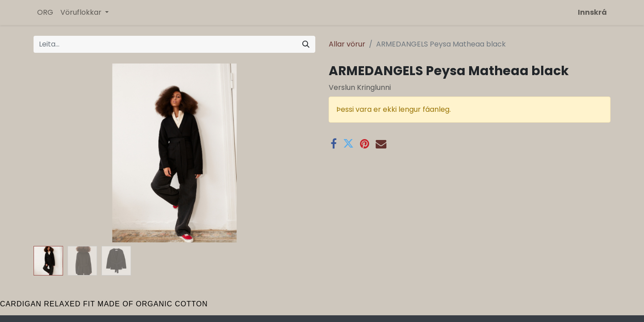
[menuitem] (45, 13)
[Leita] (306, 44)
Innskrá (592, 12)
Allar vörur (347, 44)
